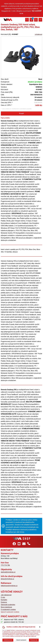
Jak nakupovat (6, 595)
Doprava (4, 602)
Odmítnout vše (8, 640)
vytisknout (38, 34)
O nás (3, 597)
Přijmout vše (34, 640)
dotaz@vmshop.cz (7, 579)
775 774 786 (5, 565)
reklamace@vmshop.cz (9, 586)
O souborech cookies (8, 610)
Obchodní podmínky (8, 605)
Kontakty (4, 600)
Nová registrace (6, 607)
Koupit (21, 113)
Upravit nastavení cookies (10, 612)
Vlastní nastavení (21, 640)
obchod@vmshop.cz (8, 572)
